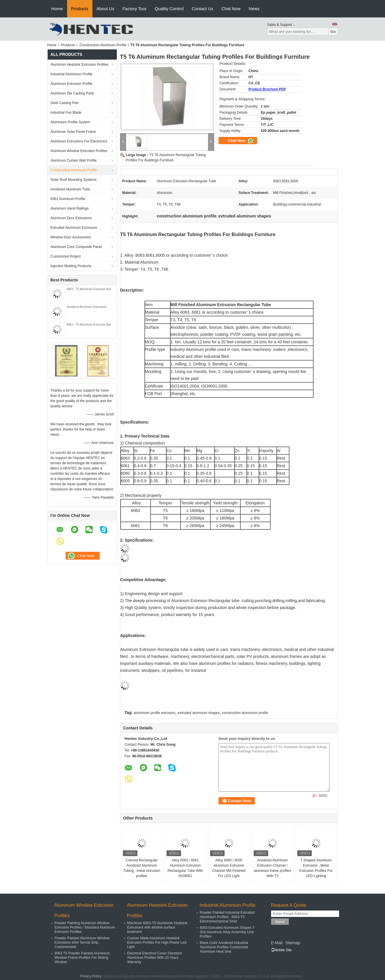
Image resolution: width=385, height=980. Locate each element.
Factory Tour (134, 9)
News (254, 9)
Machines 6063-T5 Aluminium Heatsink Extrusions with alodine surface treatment (157, 927)
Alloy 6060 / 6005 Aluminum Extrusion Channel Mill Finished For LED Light (229, 868)
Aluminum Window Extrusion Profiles (79, 151)
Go (333, 32)
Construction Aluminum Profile (103, 45)
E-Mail (277, 943)
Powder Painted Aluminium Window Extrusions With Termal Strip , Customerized (82, 942)
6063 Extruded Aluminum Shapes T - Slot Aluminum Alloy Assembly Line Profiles (228, 932)
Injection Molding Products (71, 266)
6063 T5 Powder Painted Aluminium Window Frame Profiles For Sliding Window (82, 958)
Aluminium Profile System (70, 122)
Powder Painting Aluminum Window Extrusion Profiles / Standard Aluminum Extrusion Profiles (85, 927)
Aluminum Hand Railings (70, 208)
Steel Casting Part (65, 103)
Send (280, 922)
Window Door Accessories (71, 237)
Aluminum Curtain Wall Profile (74, 160)
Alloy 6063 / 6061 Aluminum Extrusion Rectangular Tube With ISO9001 (185, 868)
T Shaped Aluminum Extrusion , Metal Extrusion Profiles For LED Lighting (316, 868)
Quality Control (169, 9)
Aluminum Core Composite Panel (76, 247)
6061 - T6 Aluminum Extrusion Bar (89, 325)
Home (57, 9)
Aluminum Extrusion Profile (71, 84)
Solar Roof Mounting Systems (74, 180)
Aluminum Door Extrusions (71, 218)
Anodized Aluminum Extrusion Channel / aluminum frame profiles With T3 (272, 868)
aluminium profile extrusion (154, 713)
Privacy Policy (91, 976)
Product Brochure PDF (267, 89)
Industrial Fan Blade (66, 113)
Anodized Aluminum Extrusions (87, 307)
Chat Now (231, 9)
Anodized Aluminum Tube (70, 189)
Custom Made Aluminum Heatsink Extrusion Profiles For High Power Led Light (157, 942)
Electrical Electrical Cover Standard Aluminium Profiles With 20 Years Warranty (155, 958)
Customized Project (66, 256)
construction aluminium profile (245, 713)
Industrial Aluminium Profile (72, 74)
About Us (105, 9)
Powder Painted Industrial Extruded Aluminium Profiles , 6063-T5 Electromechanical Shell (227, 917)
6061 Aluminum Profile (68, 199)
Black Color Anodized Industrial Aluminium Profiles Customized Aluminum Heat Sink (224, 947)
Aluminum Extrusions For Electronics (79, 141)
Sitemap (293, 943)
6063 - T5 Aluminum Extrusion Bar (89, 289)
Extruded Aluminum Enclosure (74, 228)
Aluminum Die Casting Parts (72, 93)
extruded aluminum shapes (198, 713)
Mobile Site (281, 950)
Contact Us (203, 9)
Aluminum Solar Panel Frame (73, 132)
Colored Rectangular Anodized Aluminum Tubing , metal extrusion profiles (142, 868)
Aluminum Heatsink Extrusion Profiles (80, 65)
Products (80, 9)
